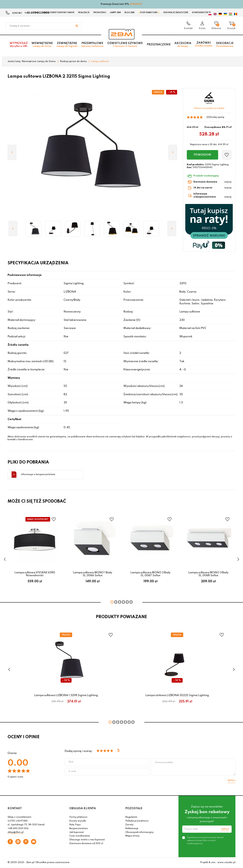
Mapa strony (132, 836)
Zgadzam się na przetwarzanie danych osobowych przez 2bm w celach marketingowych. (205, 840)
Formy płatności (78, 817)
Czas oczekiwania (80, 836)
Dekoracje (225, 45)
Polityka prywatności (137, 821)
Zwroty (129, 825)
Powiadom (202, 155)
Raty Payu (75, 825)
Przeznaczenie (159, 45)
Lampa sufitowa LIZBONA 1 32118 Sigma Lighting (66, 695)
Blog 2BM (129, 13)
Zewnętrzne (67, 45)
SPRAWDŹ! (136, 4)
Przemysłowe (92, 45)
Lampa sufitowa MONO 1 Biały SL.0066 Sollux (93, 574)
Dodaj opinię (217, 117)
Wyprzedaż (19, 45)
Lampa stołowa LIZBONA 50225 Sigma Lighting (177, 695)
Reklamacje (132, 829)
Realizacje (84, 13)
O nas (35, 13)
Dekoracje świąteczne (176, 13)
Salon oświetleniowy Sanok (58, 13)
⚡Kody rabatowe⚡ (149, 13)
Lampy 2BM (115, 13)
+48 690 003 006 (18, 829)
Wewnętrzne (42, 45)
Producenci (100, 13)
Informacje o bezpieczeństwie (38, 475)
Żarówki (204, 44)
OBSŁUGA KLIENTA (83, 808)
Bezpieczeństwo (79, 829)
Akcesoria (183, 45)
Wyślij (232, 781)
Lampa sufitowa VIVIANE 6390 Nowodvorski (35, 574)
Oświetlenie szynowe (125, 45)
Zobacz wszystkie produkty (209, 108)
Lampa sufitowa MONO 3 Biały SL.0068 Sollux (208, 574)
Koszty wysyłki (78, 821)
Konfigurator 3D (202, 13)
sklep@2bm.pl (16, 832)
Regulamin (131, 817)
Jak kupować (77, 832)
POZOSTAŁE (134, 808)
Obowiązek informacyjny (139, 832)
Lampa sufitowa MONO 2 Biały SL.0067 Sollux (150, 574)
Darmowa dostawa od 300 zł (86, 844)
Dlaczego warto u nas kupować (87, 840)
